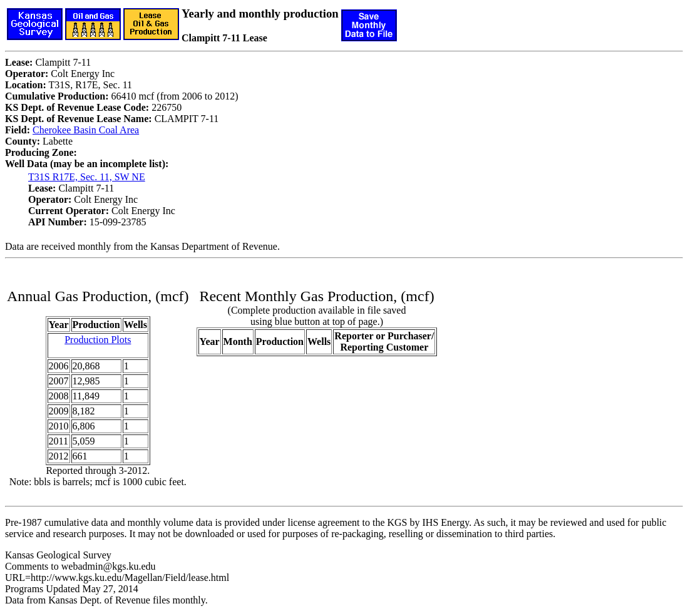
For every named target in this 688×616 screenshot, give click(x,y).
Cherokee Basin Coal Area (86, 130)
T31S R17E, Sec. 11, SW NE (87, 177)
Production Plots (98, 340)
